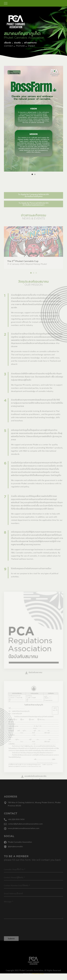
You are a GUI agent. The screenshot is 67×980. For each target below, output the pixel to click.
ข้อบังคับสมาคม (33, 676)
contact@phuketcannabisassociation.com (25, 827)
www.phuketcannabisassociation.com (24, 832)
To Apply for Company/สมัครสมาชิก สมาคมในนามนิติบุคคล (33, 199)
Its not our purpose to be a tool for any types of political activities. (35, 578)
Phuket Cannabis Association (20, 845)
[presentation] (22, 930)
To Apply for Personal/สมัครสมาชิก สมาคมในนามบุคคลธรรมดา (34, 207)
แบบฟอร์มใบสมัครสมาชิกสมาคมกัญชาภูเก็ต (34, 781)
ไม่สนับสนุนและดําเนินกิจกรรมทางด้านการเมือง (31, 572)
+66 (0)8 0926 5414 (16, 823)
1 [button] (32, 174)
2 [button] (35, 174)
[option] (33, 119)
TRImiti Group (38, 977)
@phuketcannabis (15, 850)
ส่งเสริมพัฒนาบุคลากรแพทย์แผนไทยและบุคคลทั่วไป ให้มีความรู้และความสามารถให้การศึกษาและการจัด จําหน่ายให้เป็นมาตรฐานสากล (37, 406)
